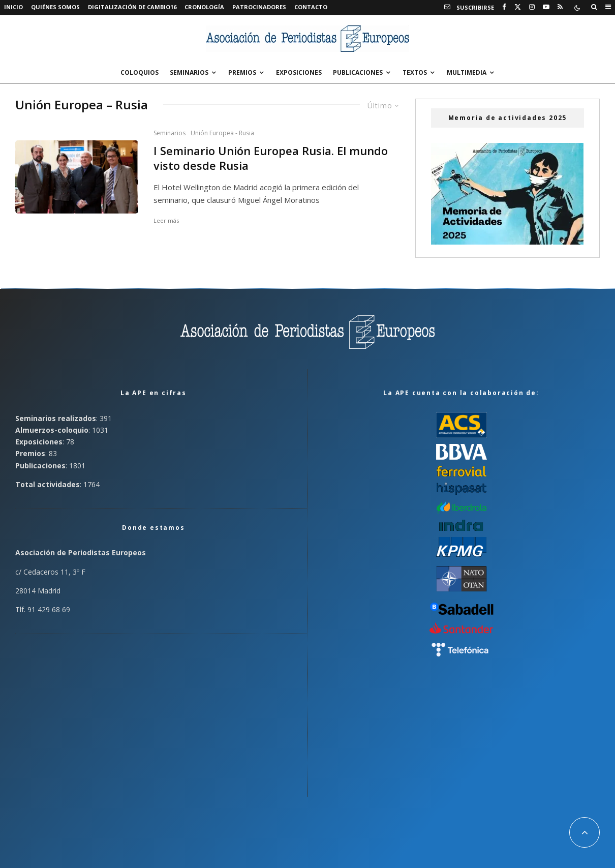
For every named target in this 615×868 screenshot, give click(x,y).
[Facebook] (504, 7)
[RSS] (560, 7)
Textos (415, 72)
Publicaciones (358, 72)
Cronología (204, 7)
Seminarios (189, 72)
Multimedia (467, 72)
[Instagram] (532, 7)
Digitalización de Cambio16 (132, 7)
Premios (242, 72)
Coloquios (140, 72)
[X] (518, 7)
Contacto (311, 7)
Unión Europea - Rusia (222, 133)
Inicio (13, 7)
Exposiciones (299, 72)
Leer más (166, 220)
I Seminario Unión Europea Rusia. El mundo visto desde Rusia (271, 158)
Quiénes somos (55, 7)
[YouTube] (546, 7)
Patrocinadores (259, 7)
